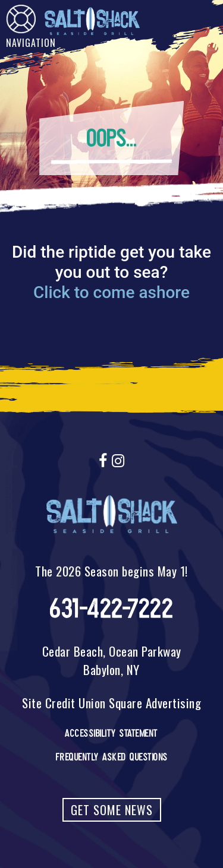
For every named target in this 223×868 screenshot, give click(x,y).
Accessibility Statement (111, 733)
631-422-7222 (111, 609)
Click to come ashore (111, 292)
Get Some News (112, 810)
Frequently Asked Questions (112, 757)
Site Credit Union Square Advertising (111, 703)
